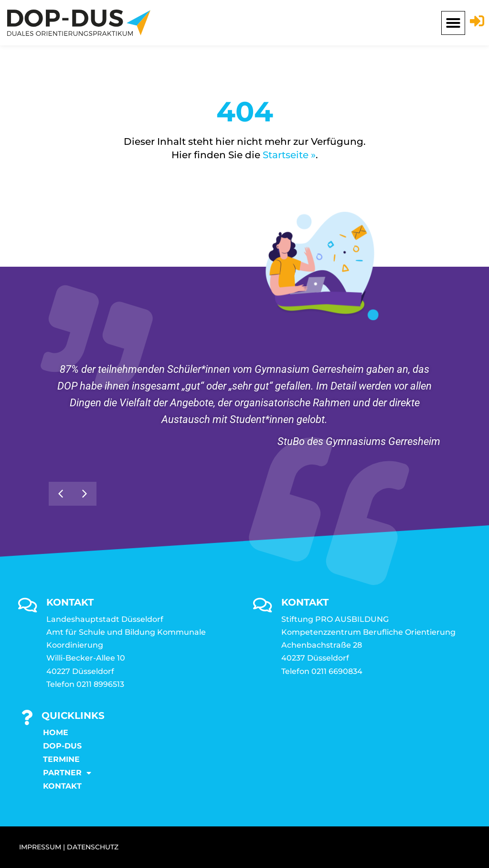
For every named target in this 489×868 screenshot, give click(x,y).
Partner (67, 773)
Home (56, 732)
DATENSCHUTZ (93, 847)
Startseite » (289, 155)
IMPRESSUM (40, 847)
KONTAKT (62, 786)
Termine (61, 759)
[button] (453, 23)
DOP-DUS (62, 746)
